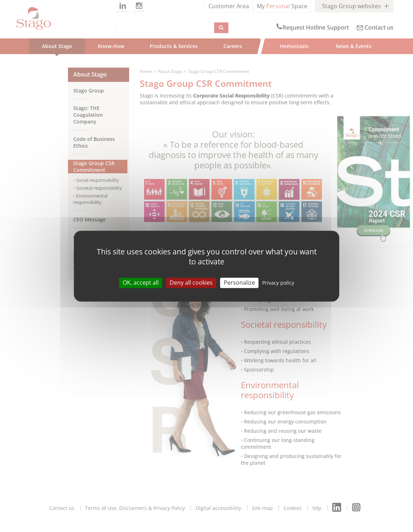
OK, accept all (141, 283)
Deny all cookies (191, 283)
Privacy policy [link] (278, 283)
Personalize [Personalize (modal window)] (239, 283)
